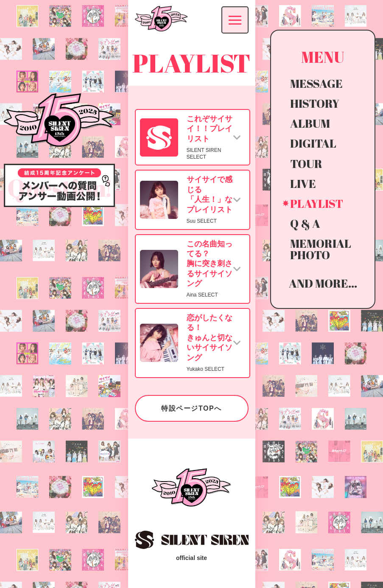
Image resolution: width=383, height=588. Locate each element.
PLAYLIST (317, 203)
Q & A (305, 223)
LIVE (303, 183)
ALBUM (310, 123)
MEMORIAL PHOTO (321, 249)
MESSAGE (316, 83)
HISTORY (315, 103)
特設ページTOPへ (191, 408)
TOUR (306, 164)
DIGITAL (313, 143)
